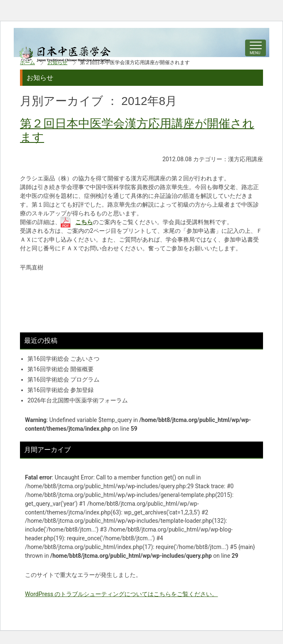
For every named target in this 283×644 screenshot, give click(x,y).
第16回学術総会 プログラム (63, 379)
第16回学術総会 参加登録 (61, 390)
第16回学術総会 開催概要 (61, 369)
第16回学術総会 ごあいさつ (63, 359)
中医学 (65, 54)
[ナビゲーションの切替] (256, 48)
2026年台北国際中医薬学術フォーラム (78, 400)
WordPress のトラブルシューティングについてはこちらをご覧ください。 (122, 594)
